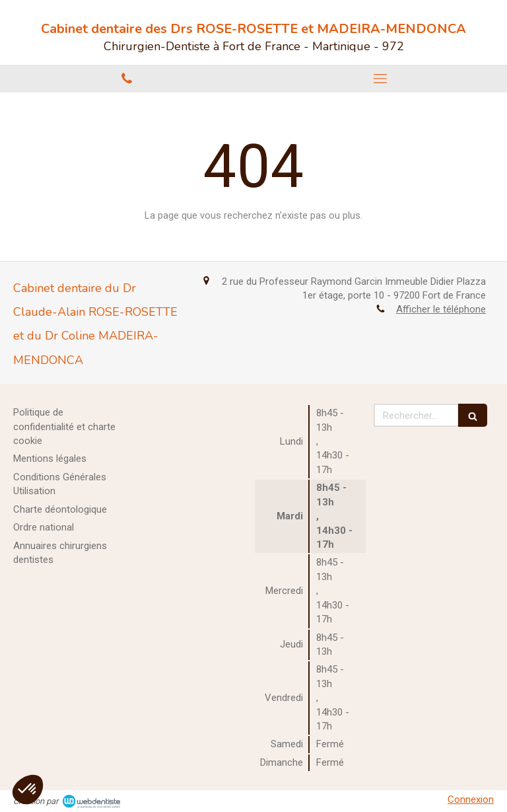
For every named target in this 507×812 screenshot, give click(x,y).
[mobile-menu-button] (380, 79)
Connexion (471, 799)
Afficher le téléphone (441, 309)
